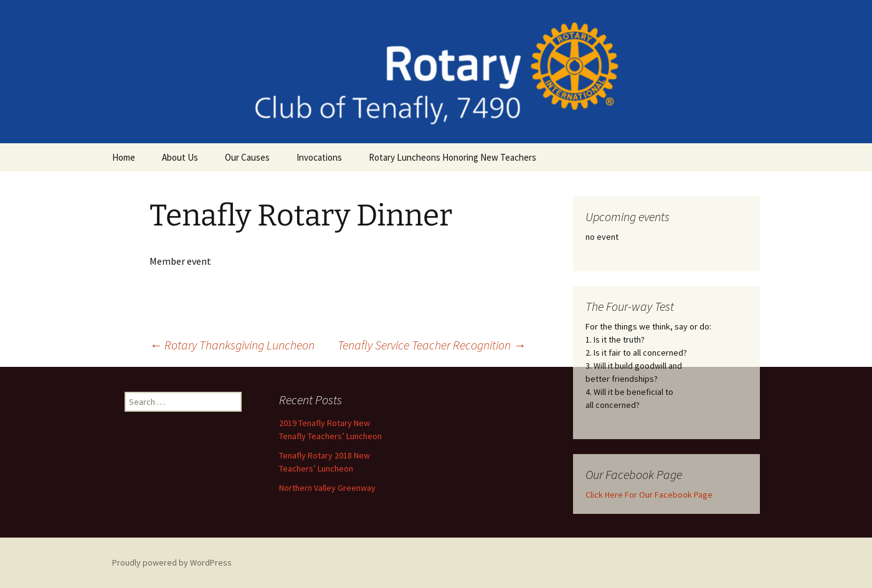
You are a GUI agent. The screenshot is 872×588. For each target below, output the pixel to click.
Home (124, 157)
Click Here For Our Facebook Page (649, 495)
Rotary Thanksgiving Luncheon (232, 345)
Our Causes (247, 157)
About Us (180, 157)
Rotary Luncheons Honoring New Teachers (453, 157)
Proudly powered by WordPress (172, 562)
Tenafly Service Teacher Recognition (432, 345)
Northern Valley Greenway (327, 488)
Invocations (319, 157)
